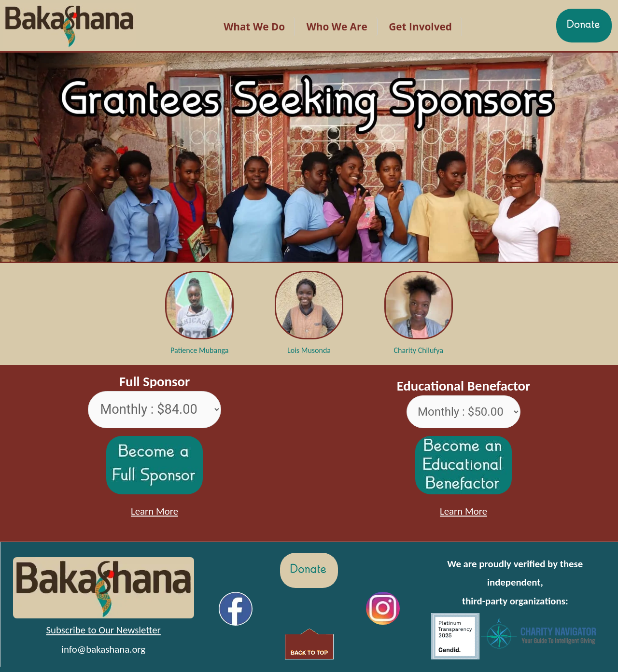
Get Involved (420, 27)
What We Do (254, 27)
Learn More (154, 511)
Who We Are (337, 27)
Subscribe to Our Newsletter (103, 630)
